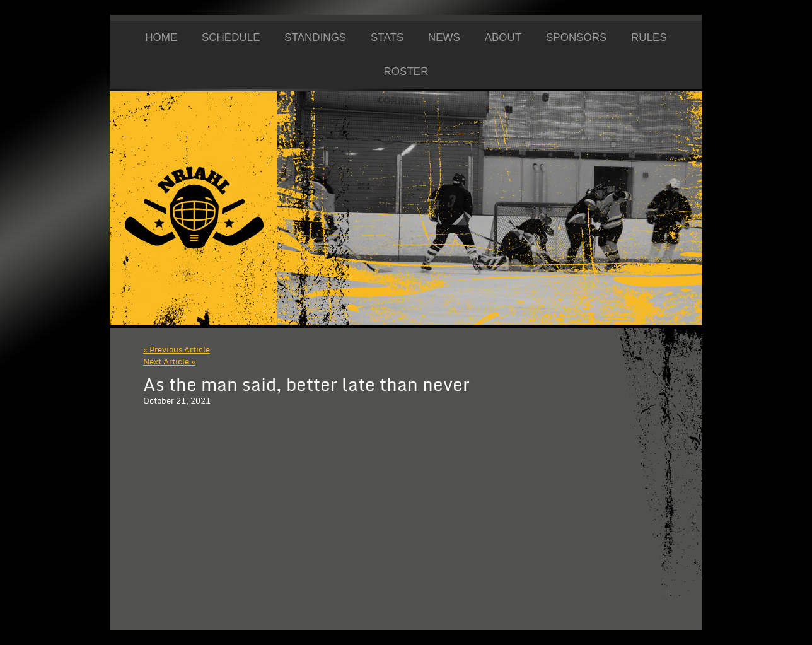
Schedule (231, 38)
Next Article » (169, 362)
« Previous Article (177, 350)
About (503, 38)
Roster (406, 72)
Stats (387, 38)
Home (161, 38)
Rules (649, 38)
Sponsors (576, 38)
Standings (315, 38)
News (444, 38)
